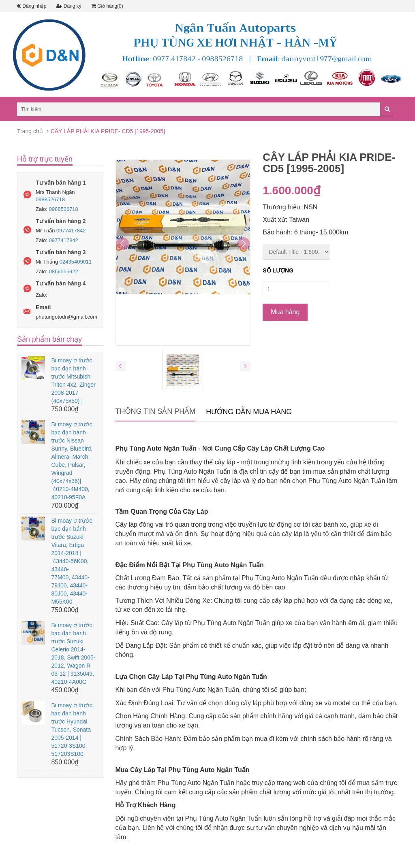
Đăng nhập (32, 6)
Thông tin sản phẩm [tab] (156, 411)
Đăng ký (69, 6)
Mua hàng (285, 312)
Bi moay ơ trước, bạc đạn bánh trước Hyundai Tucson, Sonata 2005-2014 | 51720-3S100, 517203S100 (72, 730)
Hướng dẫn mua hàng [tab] (249, 412)
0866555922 (64, 271)
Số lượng (278, 270)
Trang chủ (30, 131)
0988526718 (50, 199)
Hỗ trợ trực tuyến (45, 159)
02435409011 (76, 262)
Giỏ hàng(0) (107, 6)
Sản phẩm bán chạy (49, 339)
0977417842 (71, 231)
